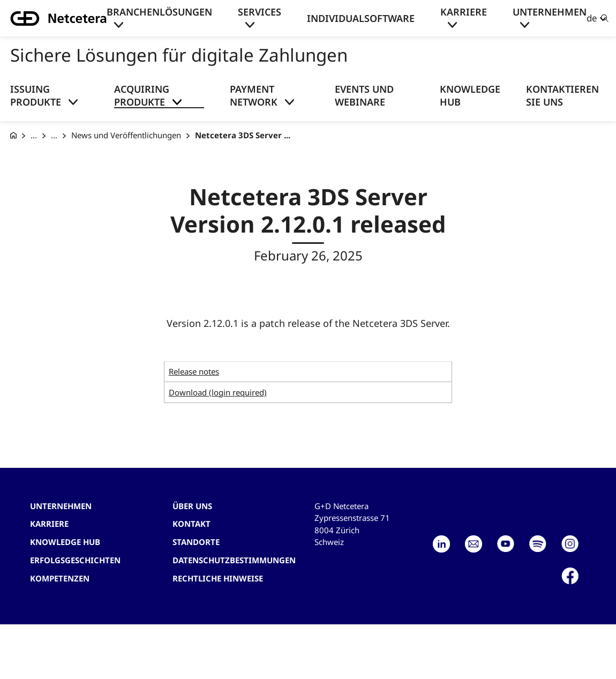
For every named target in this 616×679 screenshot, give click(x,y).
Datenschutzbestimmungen (234, 560)
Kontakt (191, 524)
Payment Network (254, 95)
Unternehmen (550, 12)
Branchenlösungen (159, 12)
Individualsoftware (361, 18)
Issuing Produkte (36, 95)
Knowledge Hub (470, 95)
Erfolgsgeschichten (75, 560)
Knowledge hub (65, 542)
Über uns (192, 506)
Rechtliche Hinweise (218, 578)
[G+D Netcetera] (13, 135)
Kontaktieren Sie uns (562, 95)
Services (260, 12)
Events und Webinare (364, 95)
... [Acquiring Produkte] (54, 135)
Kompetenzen (60, 578)
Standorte (196, 542)
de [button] (592, 18)
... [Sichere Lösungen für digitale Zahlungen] (34, 135)
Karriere (464, 12)
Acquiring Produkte (142, 95)
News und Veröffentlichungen (126, 135)
